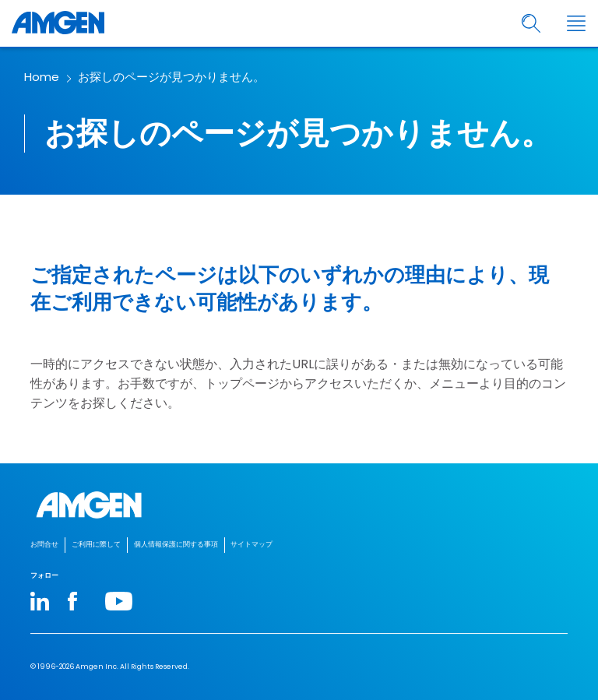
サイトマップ (252, 544)
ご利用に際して (96, 544)
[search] (531, 24)
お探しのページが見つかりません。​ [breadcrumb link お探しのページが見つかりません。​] (171, 77)
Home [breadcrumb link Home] (42, 77)
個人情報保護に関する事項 (176, 544)
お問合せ (44, 544)
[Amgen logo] (58, 23)
